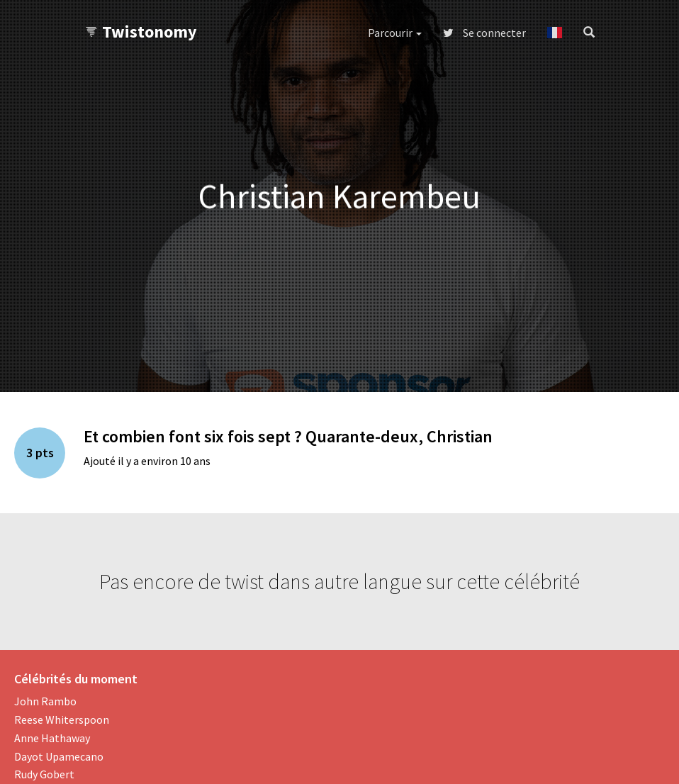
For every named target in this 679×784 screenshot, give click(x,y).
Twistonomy (141, 32)
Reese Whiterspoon (62, 719)
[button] (555, 33)
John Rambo (45, 701)
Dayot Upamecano (59, 756)
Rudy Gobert (44, 774)
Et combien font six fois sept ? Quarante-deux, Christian (288, 436)
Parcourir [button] (395, 33)
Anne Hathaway (52, 738)
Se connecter (484, 33)
